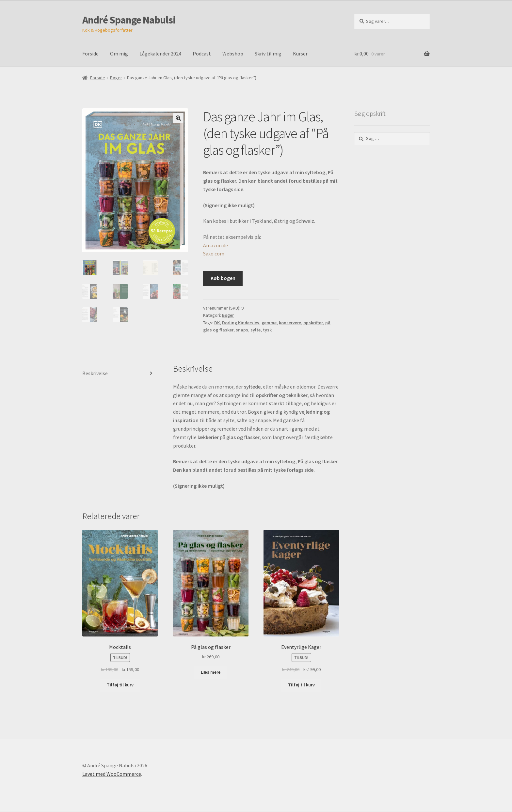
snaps (242, 330)
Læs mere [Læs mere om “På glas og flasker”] (211, 673)
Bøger (116, 78)
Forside (90, 54)
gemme (269, 323)
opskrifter (313, 323)
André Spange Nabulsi (129, 20)
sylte (256, 330)
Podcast (202, 54)
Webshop (233, 54)
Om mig (119, 54)
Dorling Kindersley (241, 323)
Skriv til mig (268, 54)
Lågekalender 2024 (160, 54)
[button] (178, 118)
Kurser (300, 54)
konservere (290, 323)
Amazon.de (216, 245)
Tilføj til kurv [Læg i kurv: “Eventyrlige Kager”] (301, 685)
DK (217, 323)
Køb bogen (223, 278)
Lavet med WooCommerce (112, 774)
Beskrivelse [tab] (95, 374)
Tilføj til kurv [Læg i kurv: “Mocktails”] (120, 685)
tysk (267, 330)
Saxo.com (214, 253)
